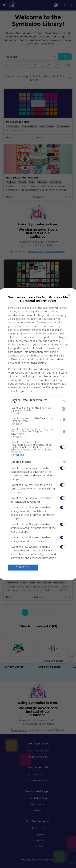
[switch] (63, 409)
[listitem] (38, 401)
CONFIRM (23, 568)
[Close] (69, 295)
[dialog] (38, 434)
